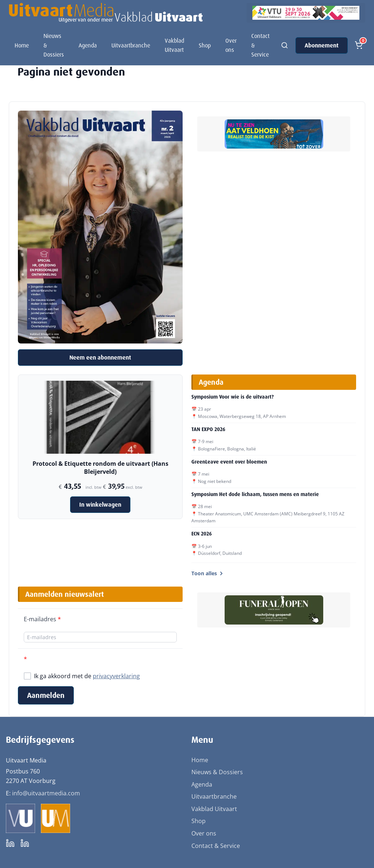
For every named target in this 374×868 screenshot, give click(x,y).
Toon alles (208, 573)
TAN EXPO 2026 (208, 429)
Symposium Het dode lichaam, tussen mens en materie (255, 494)
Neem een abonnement (100, 358)
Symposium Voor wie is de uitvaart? (232, 397)
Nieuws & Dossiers (54, 45)
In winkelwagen (100, 505)
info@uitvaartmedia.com (46, 793)
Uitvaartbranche (131, 45)
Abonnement (322, 45)
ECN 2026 (202, 534)
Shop (205, 45)
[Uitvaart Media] (106, 13)
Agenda (88, 45)
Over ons (231, 45)
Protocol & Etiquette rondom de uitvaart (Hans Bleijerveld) (100, 468)
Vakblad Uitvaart (174, 45)
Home (22, 45)
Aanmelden (46, 695)
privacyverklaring (116, 676)
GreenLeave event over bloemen (229, 462)
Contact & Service (260, 45)
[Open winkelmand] (359, 45)
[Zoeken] (285, 45)
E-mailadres (42, 619)
